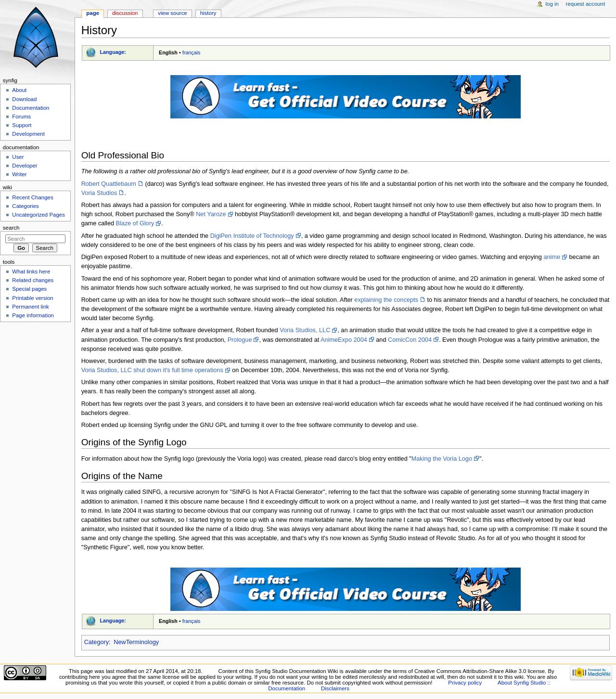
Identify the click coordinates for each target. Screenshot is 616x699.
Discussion (125, 13)
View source (172, 13)
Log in (552, 4)
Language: (113, 52)
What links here (31, 272)
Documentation (31, 108)
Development (28, 134)
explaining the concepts (386, 300)
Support (22, 125)
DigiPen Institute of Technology (252, 236)
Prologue (240, 340)
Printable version (32, 298)
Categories (25, 206)
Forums (21, 116)
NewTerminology (136, 642)
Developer (25, 166)
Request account (586, 4)
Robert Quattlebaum (109, 184)
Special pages (29, 289)
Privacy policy (465, 683)
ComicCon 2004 (410, 340)
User (18, 157)
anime (552, 257)
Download (24, 99)
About (19, 90)
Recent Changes (32, 197)
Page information (33, 315)
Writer (19, 174)
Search (11, 228)
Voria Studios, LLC (305, 330)
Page (93, 13)
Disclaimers (335, 688)
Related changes (33, 280)
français (192, 52)
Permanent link (30, 307)
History (208, 13)
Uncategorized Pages (38, 215)
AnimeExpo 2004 (344, 340)
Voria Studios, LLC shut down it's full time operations (152, 370)
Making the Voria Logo (442, 459)
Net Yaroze (211, 214)
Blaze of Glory (135, 223)
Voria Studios (99, 193)
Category (96, 642)
